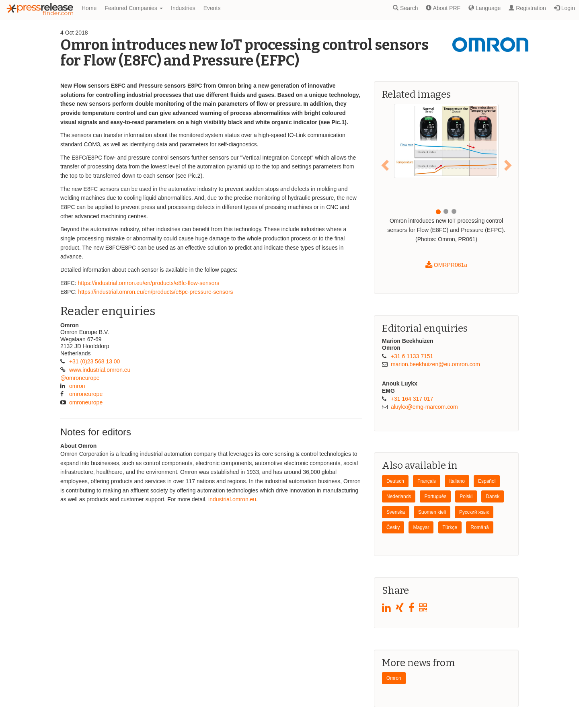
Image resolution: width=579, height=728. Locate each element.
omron (77, 386)
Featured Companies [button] (134, 8)
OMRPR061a (446, 265)
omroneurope (86, 394)
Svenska (396, 512)
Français (427, 481)
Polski (466, 496)
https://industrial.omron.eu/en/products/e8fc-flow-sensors (149, 283)
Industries (183, 8)
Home (89, 8)
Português (435, 496)
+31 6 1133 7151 (412, 356)
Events (212, 8)
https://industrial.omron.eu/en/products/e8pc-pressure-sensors (155, 292)
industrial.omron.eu (232, 499)
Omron (394, 678)
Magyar (421, 527)
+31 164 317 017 (412, 399)
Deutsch (395, 481)
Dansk (493, 496)
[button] (386, 165)
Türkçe (450, 527)
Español (487, 481)
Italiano (457, 481)
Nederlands (399, 496)
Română (479, 527)
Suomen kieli (432, 512)
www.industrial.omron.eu (100, 370)
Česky (393, 527)
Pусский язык (474, 512)
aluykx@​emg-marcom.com (424, 407)
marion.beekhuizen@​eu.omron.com (435, 364)
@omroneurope (80, 378)
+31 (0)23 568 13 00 (95, 361)
